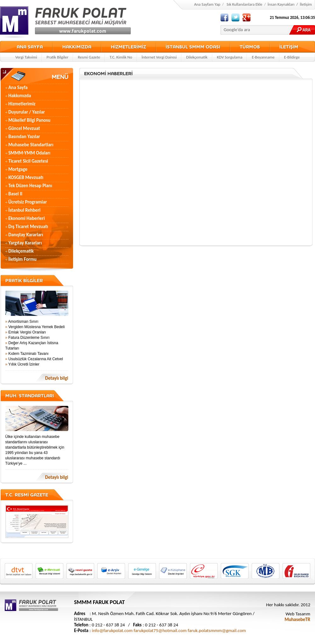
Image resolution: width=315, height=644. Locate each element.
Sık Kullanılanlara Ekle (244, 4)
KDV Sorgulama (230, 57)
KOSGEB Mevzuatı (26, 177)
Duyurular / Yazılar (27, 112)
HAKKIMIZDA (77, 47)
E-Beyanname (263, 57)
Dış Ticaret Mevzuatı (28, 227)
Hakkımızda (20, 96)
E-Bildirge (292, 57)
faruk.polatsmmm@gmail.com (217, 630)
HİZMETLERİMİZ (129, 47)
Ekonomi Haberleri (27, 218)
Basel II (15, 194)
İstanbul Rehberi (25, 210)
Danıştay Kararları (26, 235)
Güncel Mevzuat (24, 128)
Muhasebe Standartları (31, 145)
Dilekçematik (197, 57)
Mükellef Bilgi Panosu (30, 120)
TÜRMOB (250, 47)
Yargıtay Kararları (25, 243)
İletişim (306, 4)
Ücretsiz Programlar (28, 202)
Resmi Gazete (89, 57)
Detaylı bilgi (57, 378)
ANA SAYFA (30, 47)
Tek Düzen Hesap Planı (30, 186)
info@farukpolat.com (112, 630)
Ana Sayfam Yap (207, 4)
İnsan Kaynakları (281, 4)
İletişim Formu (23, 259)
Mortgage (18, 169)
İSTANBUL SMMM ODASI (193, 47)
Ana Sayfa (18, 87)
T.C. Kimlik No (121, 57)
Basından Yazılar (24, 137)
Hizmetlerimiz (22, 104)
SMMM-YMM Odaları (30, 153)
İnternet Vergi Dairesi (159, 57)
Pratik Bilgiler (57, 57)
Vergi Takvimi (26, 57)
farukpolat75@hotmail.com (160, 630)
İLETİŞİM (289, 47)
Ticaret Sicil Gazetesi (28, 161)
